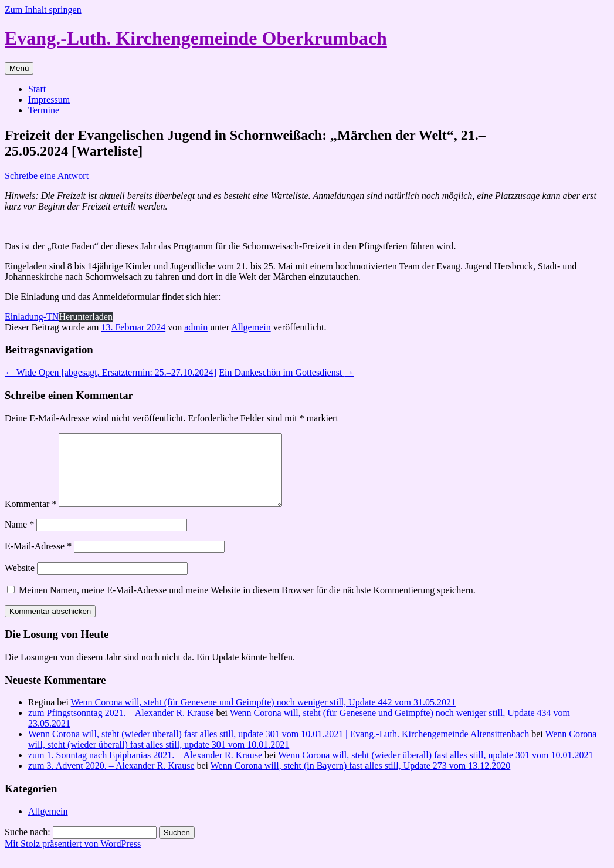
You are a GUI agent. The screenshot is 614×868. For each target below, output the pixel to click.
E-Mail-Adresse (38, 560)
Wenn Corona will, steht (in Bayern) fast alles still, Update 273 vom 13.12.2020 (361, 780)
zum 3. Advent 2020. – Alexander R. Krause (111, 780)
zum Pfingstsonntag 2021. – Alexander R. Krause (121, 727)
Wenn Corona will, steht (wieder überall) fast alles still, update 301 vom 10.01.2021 (435, 769)
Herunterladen (86, 317)
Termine (44, 110)
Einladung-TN (32, 317)
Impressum (49, 99)
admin (196, 327)
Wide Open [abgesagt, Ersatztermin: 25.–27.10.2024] (111, 372)
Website (20, 582)
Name (19, 538)
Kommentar (30, 518)
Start (37, 89)
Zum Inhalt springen (43, 10)
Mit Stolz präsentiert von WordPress (73, 858)
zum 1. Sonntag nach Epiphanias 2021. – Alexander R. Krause (145, 769)
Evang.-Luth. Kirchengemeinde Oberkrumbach (196, 38)
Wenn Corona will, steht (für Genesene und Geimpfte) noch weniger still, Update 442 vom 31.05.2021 (263, 716)
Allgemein (251, 327)
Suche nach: (28, 846)
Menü (19, 68)
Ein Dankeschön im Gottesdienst (286, 372)
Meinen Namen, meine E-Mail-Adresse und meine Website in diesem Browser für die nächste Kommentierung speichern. (247, 604)
